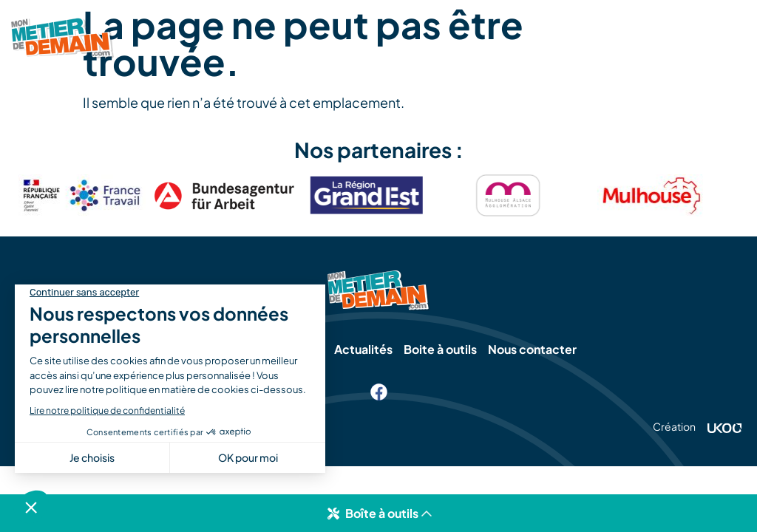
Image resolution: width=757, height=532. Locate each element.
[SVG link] (738, 38)
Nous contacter (532, 349)
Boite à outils (440, 349)
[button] (378, 513)
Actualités (363, 349)
